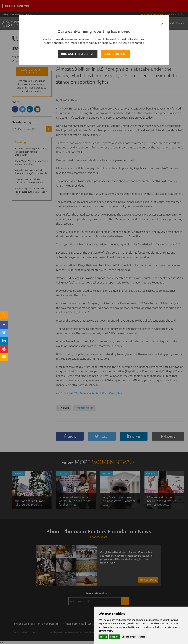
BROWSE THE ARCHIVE (78, 54)
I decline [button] (114, 637)
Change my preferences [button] (134, 637)
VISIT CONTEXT (116, 54)
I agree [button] (103, 637)
